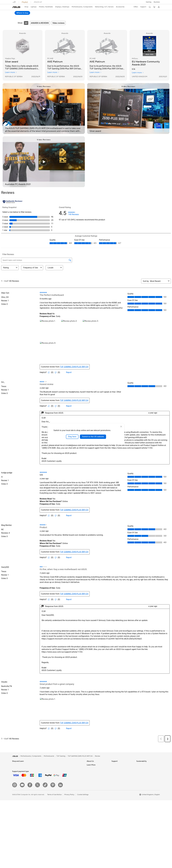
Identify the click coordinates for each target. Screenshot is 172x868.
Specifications (27, 16)
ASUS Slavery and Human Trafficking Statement (96, 787)
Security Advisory (118, 783)
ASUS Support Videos (119, 786)
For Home (16, 769)
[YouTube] (22, 840)
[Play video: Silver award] (128, 109)
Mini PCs (40, 772)
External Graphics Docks (46, 808)
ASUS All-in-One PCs (20, 816)
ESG (138, 765)
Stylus (64, 814)
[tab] (26, 23)
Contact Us (91, 769)
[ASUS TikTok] (45, 840)
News (89, 776)
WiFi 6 (64, 769)
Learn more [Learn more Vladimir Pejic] (11, 72)
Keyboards (65, 788)
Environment (141, 769)
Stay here (72, 437)
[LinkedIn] (60, 840)
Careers (90, 796)
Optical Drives (42, 815)
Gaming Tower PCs (44, 765)
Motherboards (42, 787)
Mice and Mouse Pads (69, 792)
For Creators (17, 779)
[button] (149, 2)
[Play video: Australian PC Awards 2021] (44, 162)
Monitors (15, 808)
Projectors (16, 812)
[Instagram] (15, 840)
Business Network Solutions (71, 781)
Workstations (42, 776)
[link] (16, 7)
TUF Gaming (61, 756)
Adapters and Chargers (70, 817)
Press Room (91, 779)
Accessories (16, 787)
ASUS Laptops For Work (21, 776)
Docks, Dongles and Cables (71, 821)
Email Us (115, 776)
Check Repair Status (119, 765)
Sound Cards (42, 812)
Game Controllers (68, 799)
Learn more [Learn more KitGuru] (138, 73)
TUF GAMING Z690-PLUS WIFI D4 (32, 12)
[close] (121, 427)
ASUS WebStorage (93, 783)
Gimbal (64, 810)
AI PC (89, 806)
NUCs (39, 769)
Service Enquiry (117, 769)
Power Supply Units (44, 797)
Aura (88, 817)
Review (37, 16)
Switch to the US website (93, 437)
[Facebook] (30, 840)
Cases (39, 801)
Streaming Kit (66, 806)
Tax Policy (90, 792)
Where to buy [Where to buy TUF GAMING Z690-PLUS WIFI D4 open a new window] (152, 13)
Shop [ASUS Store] (26, 7)
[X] (38, 840)
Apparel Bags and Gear (70, 803)
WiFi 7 (64, 765)
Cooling (40, 794)
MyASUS (115, 790)
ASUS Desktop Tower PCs (21, 819)
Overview (15, 16)
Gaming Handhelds (19, 794)
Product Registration (119, 772)
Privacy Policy (69, 849)
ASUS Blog (91, 803)
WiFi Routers (66, 772)
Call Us (114, 779)
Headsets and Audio (69, 796)
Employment (91, 772)
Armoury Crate (92, 813)
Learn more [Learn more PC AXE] (53, 72)
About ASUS (91, 765)
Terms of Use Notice (54, 849)
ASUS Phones (17, 797)
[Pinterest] (53, 840)
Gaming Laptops (18, 783)
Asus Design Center (94, 810)
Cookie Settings (83, 849)
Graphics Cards (42, 790)
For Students (17, 772)
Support (46, 16)
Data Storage (42, 805)
